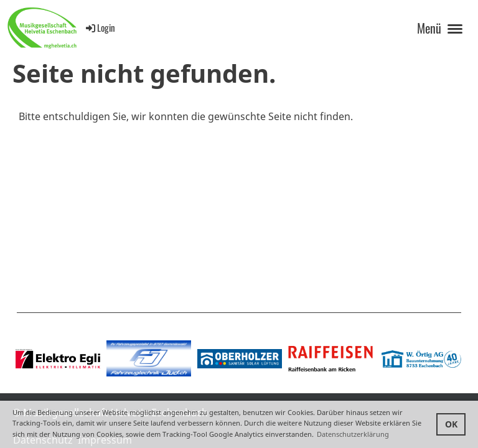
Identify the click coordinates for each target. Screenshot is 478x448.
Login (100, 27)
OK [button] (451, 424)
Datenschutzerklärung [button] (353, 434)
